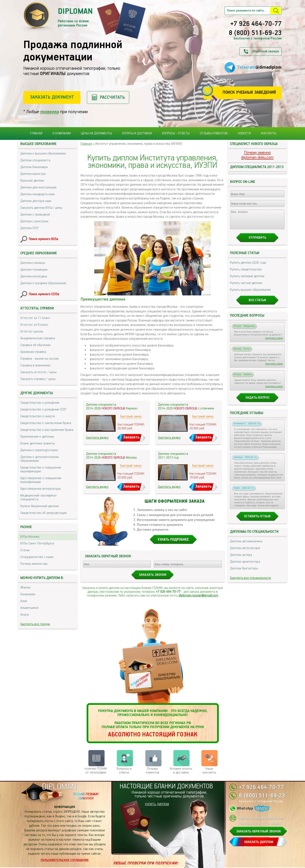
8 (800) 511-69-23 (255, 33)
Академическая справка (38, 338)
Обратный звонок (266, 51)
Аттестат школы (32, 332)
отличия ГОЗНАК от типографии (96, 771)
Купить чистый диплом (246, 287)
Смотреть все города (35, 624)
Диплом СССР (29, 228)
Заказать (131, 437)
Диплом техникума (34, 270)
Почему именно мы (34, 564)
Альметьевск (29, 608)
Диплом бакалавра (34, 167)
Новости (244, 133)
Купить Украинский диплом (40, 506)
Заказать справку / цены (38, 379)
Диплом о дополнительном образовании (40, 459)
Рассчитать (112, 97)
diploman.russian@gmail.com (198, 596)
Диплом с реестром (34, 221)
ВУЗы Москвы (30, 537)
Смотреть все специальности (250, 582)
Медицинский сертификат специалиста (39, 497)
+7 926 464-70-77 (256, 24)
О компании (62, 133)
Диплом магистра (33, 174)
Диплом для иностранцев (38, 187)
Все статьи (257, 304)
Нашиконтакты (209, 771)
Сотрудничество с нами (37, 557)
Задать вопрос (257, 401)
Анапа (25, 615)
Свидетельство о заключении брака (46, 423)
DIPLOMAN (59, 787)
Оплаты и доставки (137, 133)
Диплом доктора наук (36, 201)
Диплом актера (241, 559)
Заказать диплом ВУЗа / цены (41, 208)
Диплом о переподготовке (39, 450)
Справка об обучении (35, 345)
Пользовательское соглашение (65, 860)
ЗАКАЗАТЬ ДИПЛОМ (259, 842)
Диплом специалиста (35, 160)
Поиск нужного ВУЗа (43, 239)
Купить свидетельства (246, 273)
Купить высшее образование (250, 294)
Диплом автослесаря (245, 552)
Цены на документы (96, 133)
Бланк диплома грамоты (38, 443)
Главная (36, 133)
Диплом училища (33, 263)
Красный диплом (32, 181)
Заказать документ (52, 97)
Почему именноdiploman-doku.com (257, 155)
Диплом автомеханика (246, 545)
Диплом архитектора (245, 565)
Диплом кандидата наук (38, 194)
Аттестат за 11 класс (35, 318)
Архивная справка (33, 352)
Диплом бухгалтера (244, 572)
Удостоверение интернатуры (41, 489)
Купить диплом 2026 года (248, 266)
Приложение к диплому (37, 437)
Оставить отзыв (257, 520)
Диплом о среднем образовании (43, 283)
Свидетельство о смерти (38, 416)
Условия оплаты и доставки (181, 771)
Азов (24, 601)
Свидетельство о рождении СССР (43, 410)
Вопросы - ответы (176, 133)
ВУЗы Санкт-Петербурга (37, 543)
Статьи (25, 550)
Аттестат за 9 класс (34, 325)
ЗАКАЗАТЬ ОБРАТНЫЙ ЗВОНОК (259, 831)
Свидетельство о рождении (40, 403)
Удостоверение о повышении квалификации (41, 480)
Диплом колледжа (34, 276)
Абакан (25, 588)
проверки (50, 112)
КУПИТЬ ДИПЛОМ (157, 804)
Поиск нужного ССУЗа (44, 294)
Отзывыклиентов (153, 771)
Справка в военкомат (36, 365)
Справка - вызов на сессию (40, 359)
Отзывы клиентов (214, 133)
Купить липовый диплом (247, 280)
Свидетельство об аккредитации (43, 513)
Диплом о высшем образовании (43, 154)
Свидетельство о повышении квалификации (41, 469)
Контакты (269, 133)
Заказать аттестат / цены (38, 372)
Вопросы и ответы (124, 771)
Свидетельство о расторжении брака (47, 430)
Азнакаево (28, 594)
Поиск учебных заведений (249, 93)
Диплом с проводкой (35, 215)
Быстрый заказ (131, 417)
